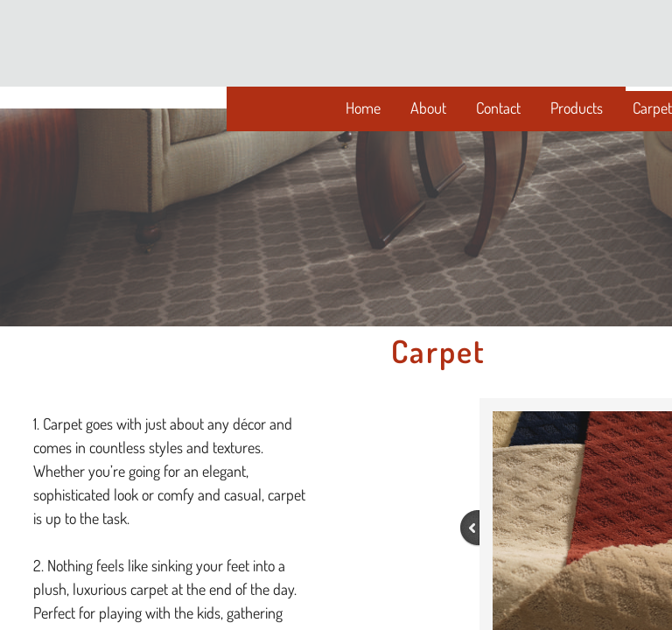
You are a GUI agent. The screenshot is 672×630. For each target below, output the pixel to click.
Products (577, 108)
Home (363, 108)
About (428, 108)
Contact (498, 108)
